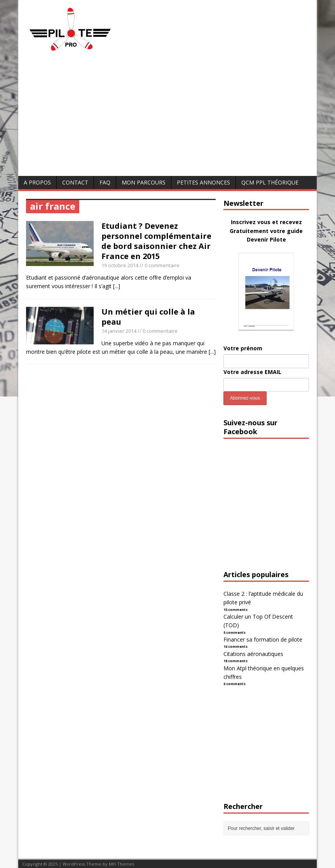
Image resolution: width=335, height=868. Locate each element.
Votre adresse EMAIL (252, 372)
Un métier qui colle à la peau (148, 317)
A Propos (37, 182)
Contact (75, 182)
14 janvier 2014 (119, 331)
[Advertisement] (167, 118)
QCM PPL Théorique (270, 182)
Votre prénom (243, 348)
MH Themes (121, 864)
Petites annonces (203, 182)
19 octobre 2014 (120, 265)
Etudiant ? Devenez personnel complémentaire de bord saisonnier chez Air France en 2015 (156, 241)
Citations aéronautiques (253, 654)
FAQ (105, 182)
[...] (117, 286)
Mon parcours (144, 182)
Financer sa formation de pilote (263, 639)
